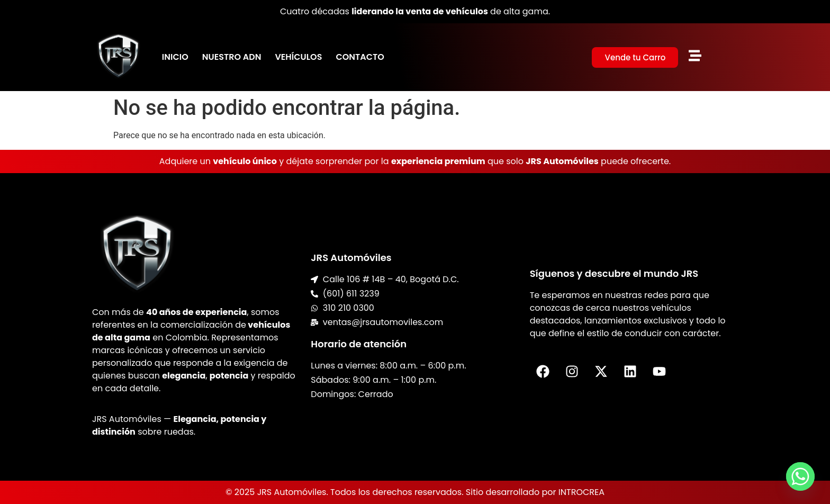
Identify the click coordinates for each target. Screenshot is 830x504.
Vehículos (298, 57)
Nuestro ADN (232, 57)
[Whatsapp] (800, 476)
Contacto (360, 57)
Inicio (175, 57)
